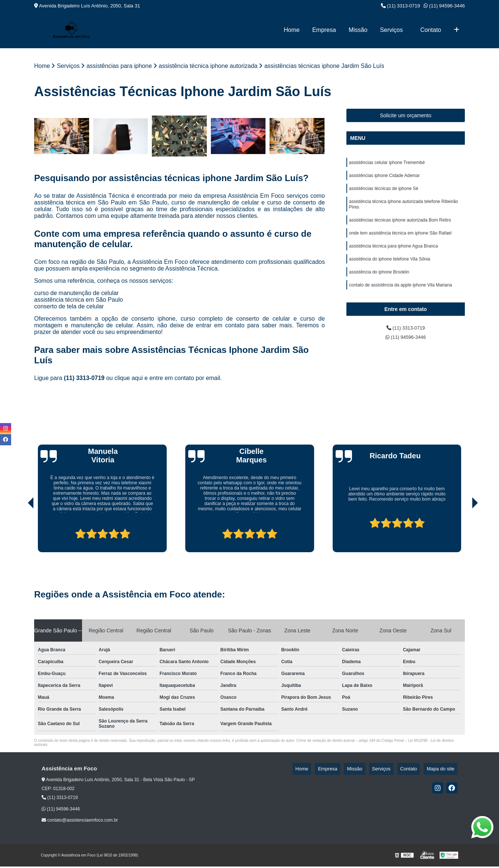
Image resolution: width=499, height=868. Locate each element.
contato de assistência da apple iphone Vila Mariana (400, 298)
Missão (358, 30)
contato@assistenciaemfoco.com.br (80, 822)
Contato (431, 30)
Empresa (324, 30)
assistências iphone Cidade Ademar (384, 179)
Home (292, 30)
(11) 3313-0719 (401, 6)
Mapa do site (443, 771)
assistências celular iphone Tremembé (387, 165)
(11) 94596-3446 (444, 6)
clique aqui (129, 380)
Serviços (392, 30)
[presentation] (20, 533)
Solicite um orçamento (406, 117)
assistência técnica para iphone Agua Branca (394, 256)
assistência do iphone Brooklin (379, 284)
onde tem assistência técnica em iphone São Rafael (400, 242)
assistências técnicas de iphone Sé (384, 193)
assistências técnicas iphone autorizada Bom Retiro (400, 228)
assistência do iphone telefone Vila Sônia (390, 270)
